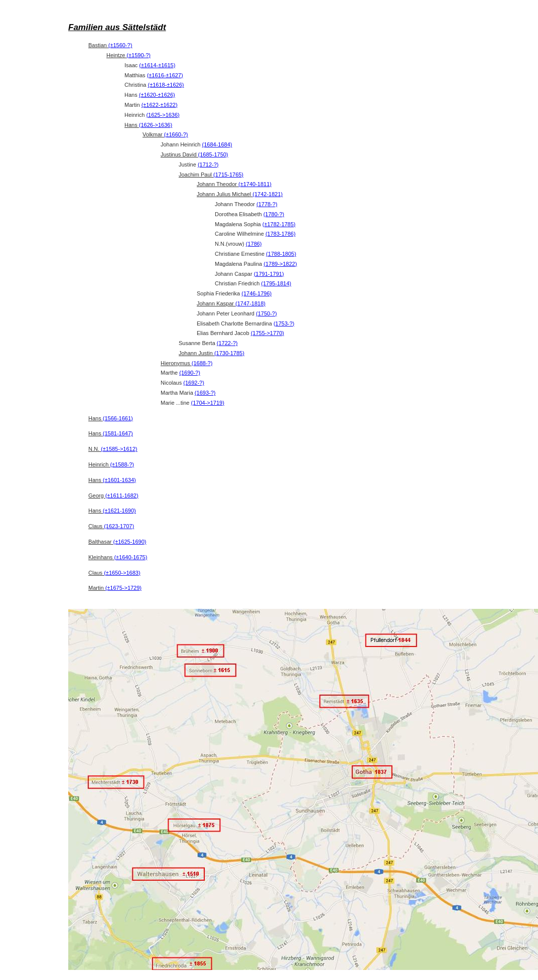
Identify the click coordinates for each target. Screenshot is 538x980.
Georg (113, 496)
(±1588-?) (122, 464)
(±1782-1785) (279, 224)
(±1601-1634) (119, 480)
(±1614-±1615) (157, 65)
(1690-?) (190, 373)
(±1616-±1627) (165, 75)
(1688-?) (202, 363)
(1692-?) (194, 383)
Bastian (110, 45)
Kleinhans (118, 557)
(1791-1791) (269, 274)
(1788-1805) (281, 254)
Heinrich (111, 464)
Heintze (128, 55)
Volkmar (165, 134)
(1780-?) (274, 214)
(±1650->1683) (122, 573)
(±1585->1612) (119, 449)
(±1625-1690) (130, 542)
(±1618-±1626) (166, 85)
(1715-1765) (228, 175)
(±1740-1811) (255, 184)
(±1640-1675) (130, 557)
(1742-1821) (267, 194)
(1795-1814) (276, 283)
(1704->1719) (208, 403)
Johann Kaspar (231, 303)
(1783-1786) (281, 234)
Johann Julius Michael (240, 194)
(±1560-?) (120, 45)
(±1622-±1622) (160, 105)
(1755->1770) (267, 333)
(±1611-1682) (122, 496)
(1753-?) (284, 323)
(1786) (254, 244)
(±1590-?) (139, 55)
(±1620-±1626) (157, 95)
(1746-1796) (256, 293)
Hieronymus (186, 363)
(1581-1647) (118, 433)
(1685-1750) (213, 154)
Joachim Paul (211, 175)
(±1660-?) (176, 134)
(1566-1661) (118, 418)
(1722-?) (227, 343)
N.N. (113, 449)
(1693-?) (205, 393)
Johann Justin (212, 353)
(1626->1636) (156, 125)
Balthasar (117, 542)
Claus (111, 526)
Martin (115, 588)
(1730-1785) (229, 353)
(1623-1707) (119, 526)
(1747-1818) (250, 303)
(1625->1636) (163, 115)
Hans (148, 125)
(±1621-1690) (119, 511)
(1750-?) (266, 313)
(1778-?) (267, 204)
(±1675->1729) (123, 588)
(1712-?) (208, 165)
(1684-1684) (217, 144)
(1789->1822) (280, 264)
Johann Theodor (234, 184)
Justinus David (194, 154)
